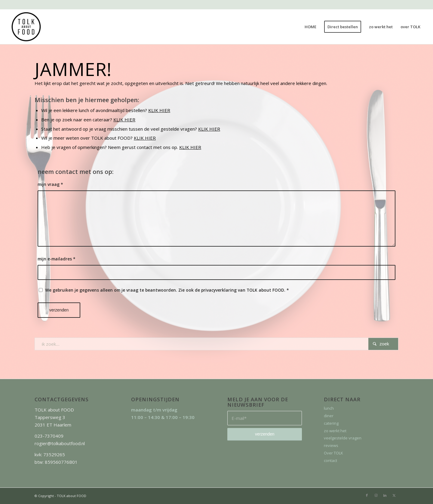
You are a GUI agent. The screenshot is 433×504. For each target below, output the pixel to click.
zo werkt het (335, 431)
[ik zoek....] (216, 344)
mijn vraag (50, 184)
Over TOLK (333, 453)
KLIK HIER (159, 110)
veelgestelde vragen (343, 438)
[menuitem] (310, 27)
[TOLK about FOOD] (26, 27)
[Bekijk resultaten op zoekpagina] (383, 344)
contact (330, 460)
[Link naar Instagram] (376, 495)
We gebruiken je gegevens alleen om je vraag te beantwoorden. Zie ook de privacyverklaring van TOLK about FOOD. (167, 290)
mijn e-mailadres (57, 259)
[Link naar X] (394, 495)
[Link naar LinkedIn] (385, 495)
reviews (331, 445)
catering (331, 423)
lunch (329, 408)
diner (329, 416)
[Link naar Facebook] (367, 495)
